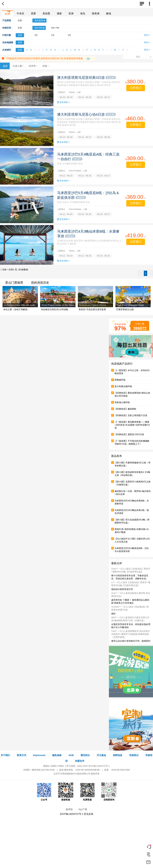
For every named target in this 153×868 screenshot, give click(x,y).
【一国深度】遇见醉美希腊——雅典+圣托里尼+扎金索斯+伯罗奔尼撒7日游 (132, 425)
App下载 (83, 809)
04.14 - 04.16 (85, 97)
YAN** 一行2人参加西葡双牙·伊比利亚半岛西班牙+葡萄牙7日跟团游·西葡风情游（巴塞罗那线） (131, 634)
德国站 (46, 766)
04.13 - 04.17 (103, 176)
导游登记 (134, 755)
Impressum (39, 755)
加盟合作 (80, 761)
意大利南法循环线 (123, 386)
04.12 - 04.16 (85, 176)
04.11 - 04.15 (66, 176)
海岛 (83, 13)
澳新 (59, 13)
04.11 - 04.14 (66, 256)
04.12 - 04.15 (85, 256)
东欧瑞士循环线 (122, 402)
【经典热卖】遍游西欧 (125, 409)
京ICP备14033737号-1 (99, 766)
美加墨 (46, 13)
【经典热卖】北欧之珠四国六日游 (131, 415)
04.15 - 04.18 (103, 137)
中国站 (61, 766)
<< (141, 273)
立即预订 (136, 88)
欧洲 (8, 14)
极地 (109, 13)
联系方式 (22, 755)
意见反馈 (89, 814)
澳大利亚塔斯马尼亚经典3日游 (87, 78)
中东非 (20, 13)
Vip (88, 58)
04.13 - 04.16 (66, 137)
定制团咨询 (109, 792)
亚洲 (71, 13)
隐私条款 (57, 755)
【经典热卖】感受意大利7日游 (129, 434)
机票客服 (87, 792)
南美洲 (96, 13)
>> (150, 273)
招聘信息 (118, 755)
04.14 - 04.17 (85, 137)
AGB (71, 755)
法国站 (54, 766)
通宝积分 (85, 755)
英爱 (33, 13)
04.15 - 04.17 (103, 97)
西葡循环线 (120, 380)
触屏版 (69, 809)
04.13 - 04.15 (66, 97)
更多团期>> (65, 102)
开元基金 (101, 755)
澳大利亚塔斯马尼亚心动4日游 (87, 114)
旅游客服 (66, 792)
